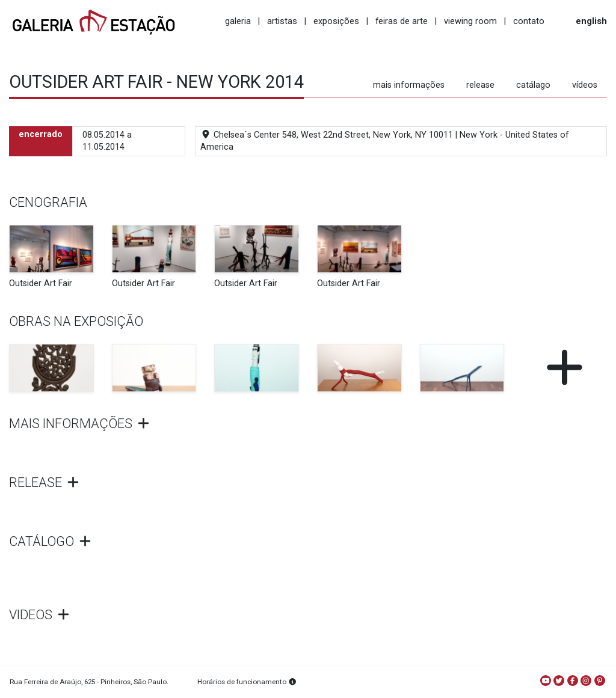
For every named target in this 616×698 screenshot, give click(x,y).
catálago (533, 85)
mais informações (409, 85)
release (480, 85)
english (591, 21)
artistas (282, 21)
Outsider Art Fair (41, 283)
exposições (336, 21)
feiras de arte (402, 21)
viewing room (470, 21)
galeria (238, 21)
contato (529, 21)
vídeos (585, 85)
